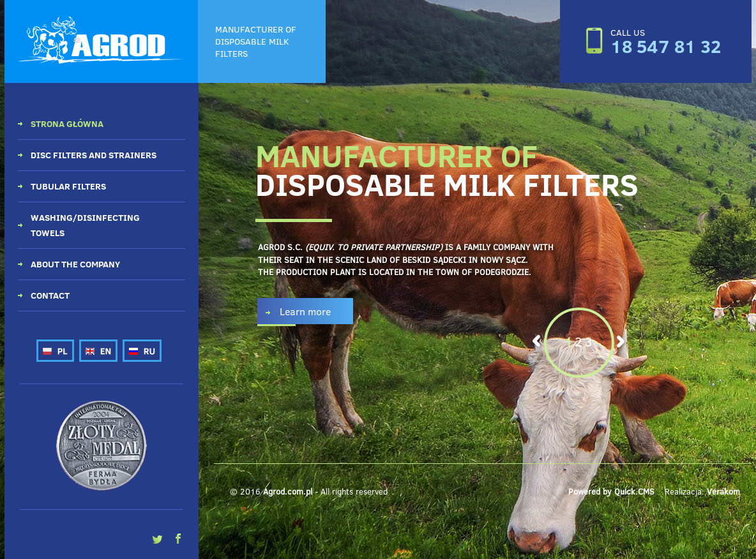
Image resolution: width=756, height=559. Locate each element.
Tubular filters (68, 186)
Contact (50, 295)
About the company (75, 264)
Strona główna (67, 123)
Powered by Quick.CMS (611, 491)
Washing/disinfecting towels (85, 225)
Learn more (305, 311)
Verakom (723, 491)
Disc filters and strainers (94, 155)
